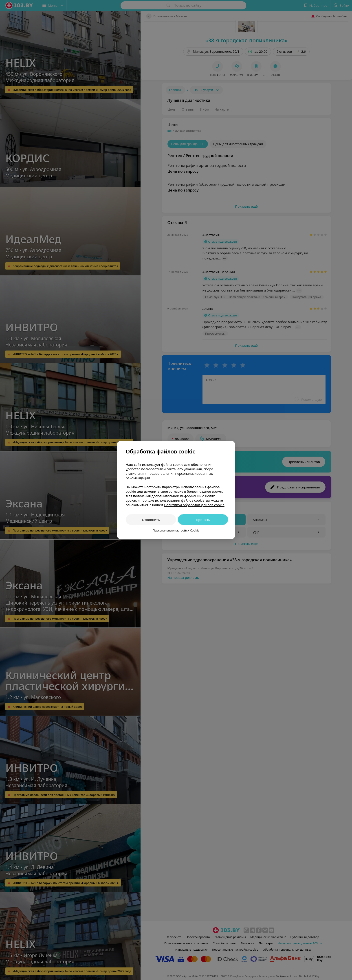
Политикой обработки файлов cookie (194, 505)
